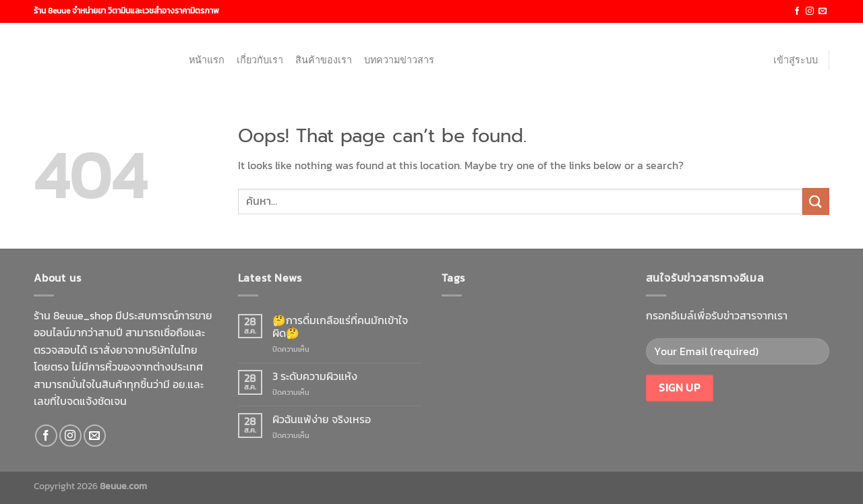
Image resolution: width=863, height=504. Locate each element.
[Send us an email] (823, 11)
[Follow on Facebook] (797, 11)
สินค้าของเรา (324, 60)
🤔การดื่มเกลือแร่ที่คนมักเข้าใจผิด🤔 (340, 327)
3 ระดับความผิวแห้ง (315, 376)
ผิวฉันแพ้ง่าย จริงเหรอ (322, 419)
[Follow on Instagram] (810, 11)
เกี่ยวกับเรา (260, 60)
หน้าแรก (207, 60)
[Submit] (816, 201)
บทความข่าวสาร (399, 60)
